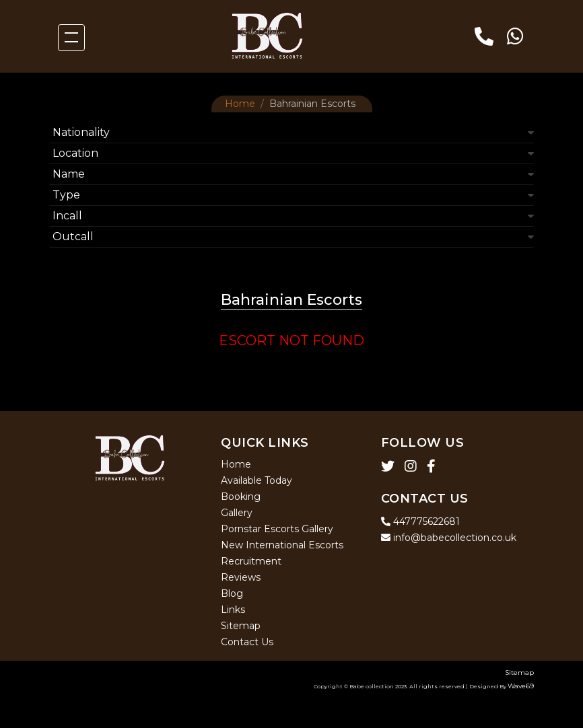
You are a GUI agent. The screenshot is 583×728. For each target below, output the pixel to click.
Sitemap (241, 626)
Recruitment (251, 561)
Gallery (237, 513)
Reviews (241, 577)
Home (240, 104)
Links (233, 610)
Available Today (256, 480)
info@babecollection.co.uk (449, 538)
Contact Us (247, 642)
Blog (232, 593)
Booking (241, 497)
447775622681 (420, 521)
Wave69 (521, 686)
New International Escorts (282, 545)
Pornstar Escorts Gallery (277, 529)
